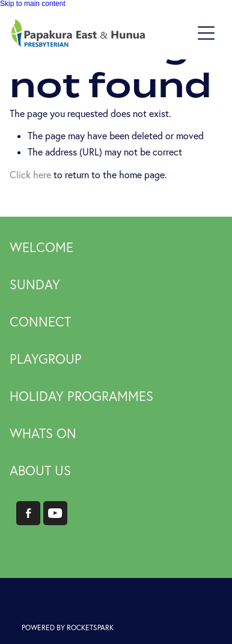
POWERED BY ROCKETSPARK (68, 627)
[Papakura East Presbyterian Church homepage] (101, 33)
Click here (30, 175)
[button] (206, 33)
